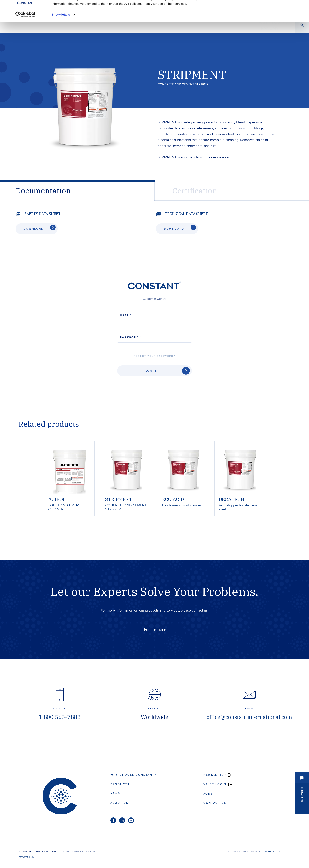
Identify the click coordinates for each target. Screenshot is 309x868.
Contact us (215, 803)
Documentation (43, 191)
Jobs (208, 794)
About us (119, 803)
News (115, 793)
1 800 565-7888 (60, 717)
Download (32, 229)
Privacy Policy (26, 857)
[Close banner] (303, 6)
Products (120, 784)
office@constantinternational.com (249, 717)
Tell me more (154, 629)
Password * (131, 337)
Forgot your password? (154, 356)
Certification (195, 191)
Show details (61, 35)
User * (126, 316)
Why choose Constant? (133, 775)
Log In (152, 371)
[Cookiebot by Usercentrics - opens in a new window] (26, 35)
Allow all (266, 10)
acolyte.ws (273, 851)
